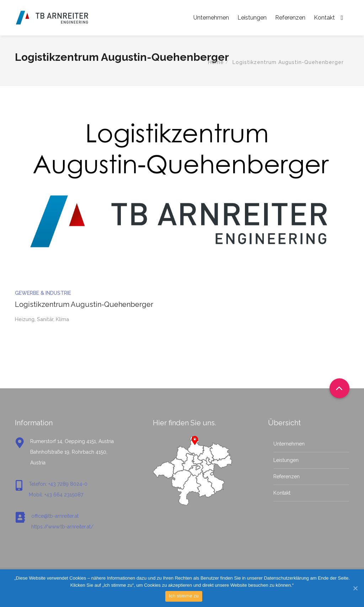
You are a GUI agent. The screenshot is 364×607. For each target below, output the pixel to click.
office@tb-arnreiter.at (55, 516)
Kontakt (324, 18)
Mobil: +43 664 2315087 (56, 495)
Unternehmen (211, 18)
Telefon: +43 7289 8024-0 (58, 484)
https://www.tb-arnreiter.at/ (62, 527)
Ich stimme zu (184, 596)
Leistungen (252, 18)
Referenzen (290, 18)
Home (216, 62)
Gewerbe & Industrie (43, 293)
